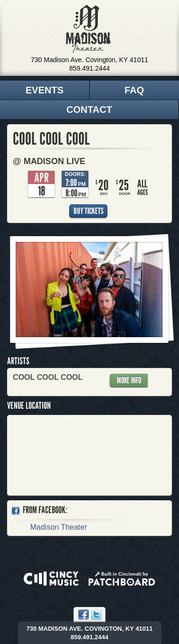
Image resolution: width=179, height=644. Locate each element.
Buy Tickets (89, 211)
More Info (129, 380)
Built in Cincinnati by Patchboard (122, 579)
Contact (89, 110)
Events (45, 90)
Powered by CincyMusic (51, 579)
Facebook (84, 615)
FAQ (134, 90)
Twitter (96, 615)
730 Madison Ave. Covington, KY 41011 (89, 60)
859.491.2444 (90, 68)
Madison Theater (89, 29)
